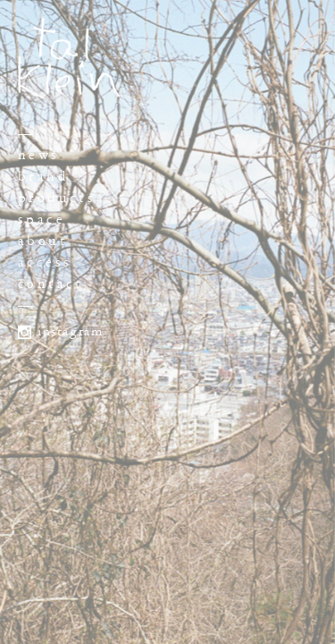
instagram (70, 332)
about (43, 241)
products (57, 198)
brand (43, 177)
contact (51, 284)
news (39, 155)
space (42, 220)
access (45, 263)
